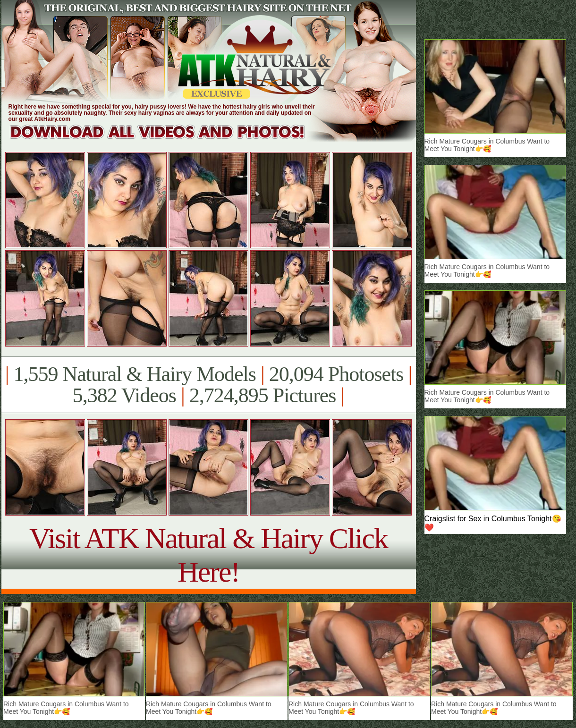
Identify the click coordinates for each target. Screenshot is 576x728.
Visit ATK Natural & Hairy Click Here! (208, 555)
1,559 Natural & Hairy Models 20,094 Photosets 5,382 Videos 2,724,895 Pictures (208, 385)
